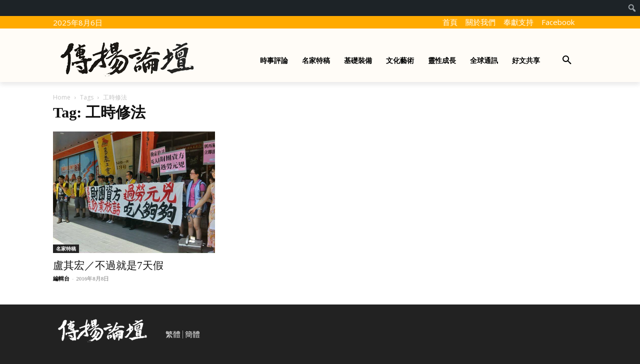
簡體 (192, 334)
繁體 (173, 334)
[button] (567, 60)
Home (62, 97)
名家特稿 (66, 248)
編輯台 (61, 278)
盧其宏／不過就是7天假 (108, 265)
